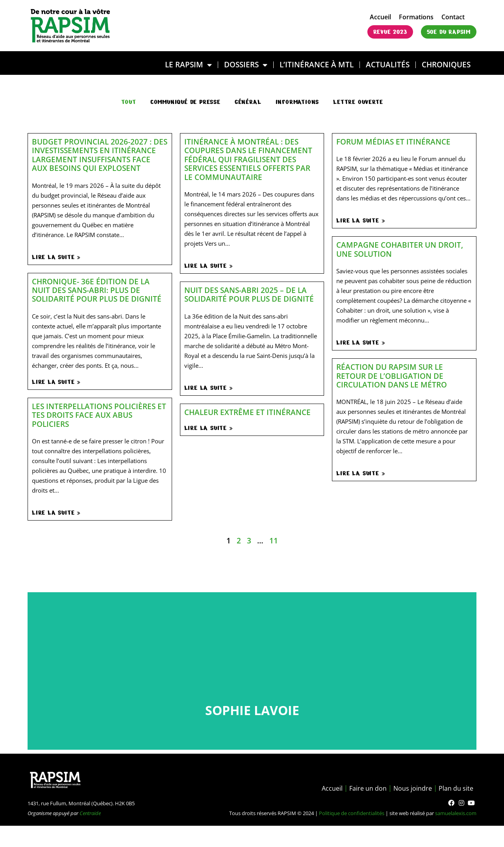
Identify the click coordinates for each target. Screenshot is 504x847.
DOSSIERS (246, 65)
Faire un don (368, 788)
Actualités (388, 64)
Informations (297, 102)
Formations (416, 17)
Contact (453, 17)
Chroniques (446, 64)
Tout (129, 102)
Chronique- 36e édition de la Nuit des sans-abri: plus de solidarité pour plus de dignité (97, 290)
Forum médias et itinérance (393, 142)
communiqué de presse (185, 102)
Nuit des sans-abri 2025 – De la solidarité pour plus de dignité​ (249, 294)
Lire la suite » (56, 257)
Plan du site (456, 788)
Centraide (90, 813)
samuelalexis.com (456, 813)
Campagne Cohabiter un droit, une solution (400, 249)
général (248, 102)
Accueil (380, 17)
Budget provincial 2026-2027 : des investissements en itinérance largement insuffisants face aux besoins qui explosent (100, 155)
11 (274, 540)
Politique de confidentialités (352, 813)
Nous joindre (413, 788)
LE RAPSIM (188, 65)
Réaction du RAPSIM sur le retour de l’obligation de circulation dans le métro (392, 376)
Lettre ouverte (358, 102)
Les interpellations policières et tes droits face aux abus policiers (99, 415)
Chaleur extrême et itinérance (247, 412)
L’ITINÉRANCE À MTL (317, 64)
